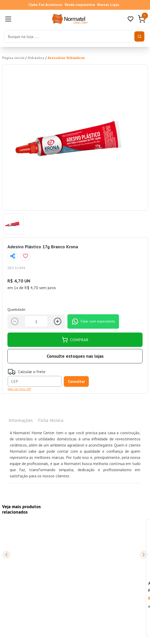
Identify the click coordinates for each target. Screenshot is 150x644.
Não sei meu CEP (19, 389)
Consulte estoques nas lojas (75, 356)
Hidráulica (36, 58)
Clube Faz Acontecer (45, 5)
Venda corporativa (80, 5)
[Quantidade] (36, 321)
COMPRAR (75, 340)
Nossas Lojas (108, 5)
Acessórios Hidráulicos (66, 58)
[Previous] (6, 555)
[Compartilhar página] (13, 256)
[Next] (144, 555)
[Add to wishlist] (25, 256)
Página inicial (13, 58)
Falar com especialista (93, 321)
